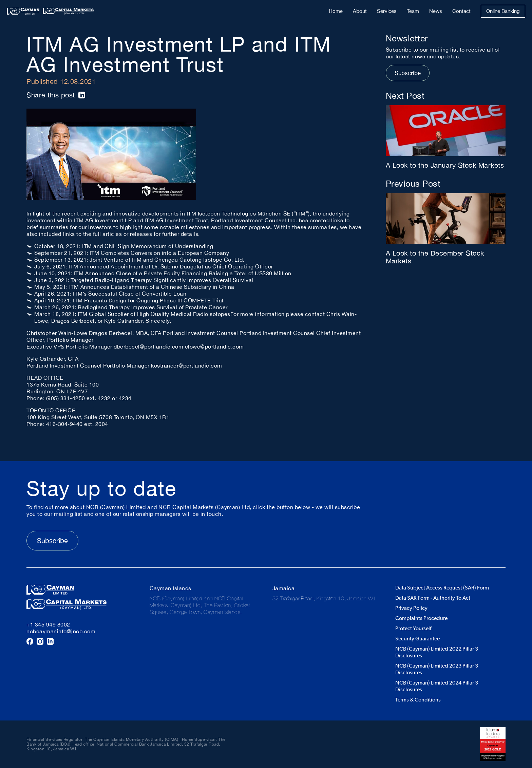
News (436, 11)
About (360, 11)
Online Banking (503, 11)
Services (387, 11)
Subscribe (408, 73)
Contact (461, 11)
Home (336, 11)
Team (413, 11)
